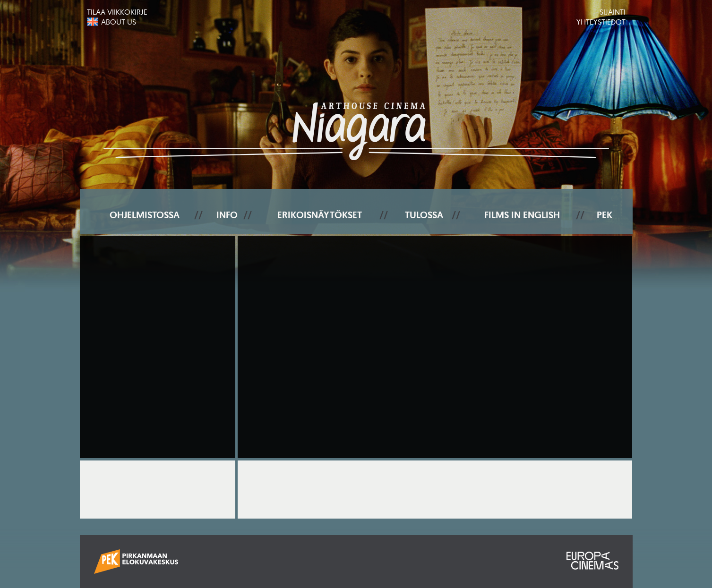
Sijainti (613, 12)
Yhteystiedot (601, 22)
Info (227, 215)
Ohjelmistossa (145, 215)
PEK (605, 215)
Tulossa (424, 215)
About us (119, 22)
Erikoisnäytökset (320, 215)
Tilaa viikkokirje (117, 12)
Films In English (522, 215)
